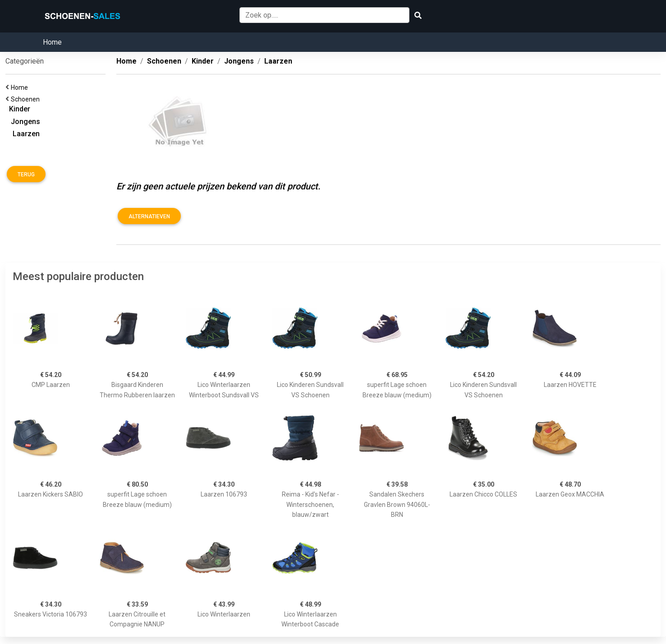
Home (52, 42)
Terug (26, 175)
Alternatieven (149, 216)
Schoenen (27, 99)
